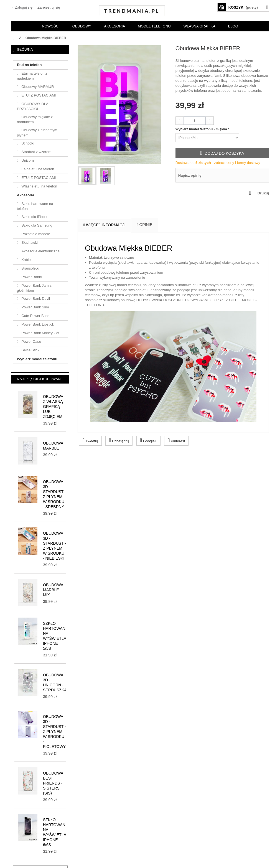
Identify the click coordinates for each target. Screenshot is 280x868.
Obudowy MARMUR (37, 87)
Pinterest (176, 440)
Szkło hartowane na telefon (35, 206)
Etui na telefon (29, 65)
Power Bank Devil (35, 299)
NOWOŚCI (51, 26)
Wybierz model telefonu (37, 359)
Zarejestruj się (48, 7)
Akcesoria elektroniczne (40, 251)
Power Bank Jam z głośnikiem (34, 288)
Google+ (148, 440)
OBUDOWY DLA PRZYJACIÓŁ (33, 106)
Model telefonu (154, 26)
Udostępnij (119, 440)
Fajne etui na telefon (37, 169)
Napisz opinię (190, 175)
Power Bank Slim (35, 307)
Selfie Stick (30, 350)
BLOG (233, 26)
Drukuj (263, 193)
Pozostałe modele (35, 234)
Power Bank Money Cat (40, 333)
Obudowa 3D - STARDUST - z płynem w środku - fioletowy (54, 732)
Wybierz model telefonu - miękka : (203, 129)
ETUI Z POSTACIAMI (38, 95)
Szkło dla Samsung (36, 225)
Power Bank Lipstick (37, 324)
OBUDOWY (82, 26)
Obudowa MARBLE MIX (53, 590)
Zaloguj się (23, 7)
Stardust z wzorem (36, 152)
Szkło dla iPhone (34, 217)
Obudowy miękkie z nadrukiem (35, 119)
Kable (26, 260)
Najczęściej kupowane (40, 379)
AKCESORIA (114, 26)
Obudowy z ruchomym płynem (37, 132)
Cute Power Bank (35, 316)
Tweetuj (90, 440)
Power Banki (31, 277)
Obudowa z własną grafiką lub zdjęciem (53, 407)
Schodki (27, 143)
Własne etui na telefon (39, 186)
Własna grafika (199, 26)
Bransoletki (30, 268)
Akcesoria (26, 195)
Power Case (31, 342)
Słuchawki (29, 243)
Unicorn (27, 160)
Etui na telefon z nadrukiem (32, 76)
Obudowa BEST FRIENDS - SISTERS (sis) (53, 783)
